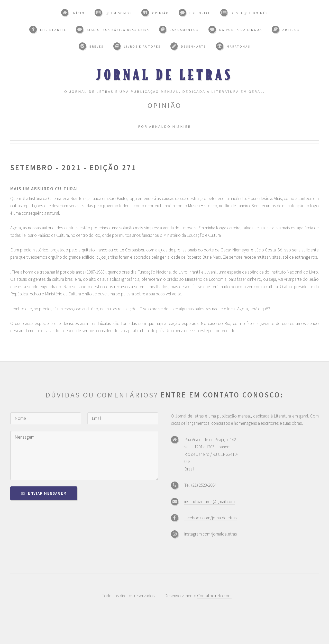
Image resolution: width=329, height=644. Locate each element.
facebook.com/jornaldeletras (211, 518)
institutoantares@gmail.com (209, 502)
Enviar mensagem (47, 493)
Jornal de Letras (165, 75)
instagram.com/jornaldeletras (211, 534)
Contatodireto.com (214, 596)
